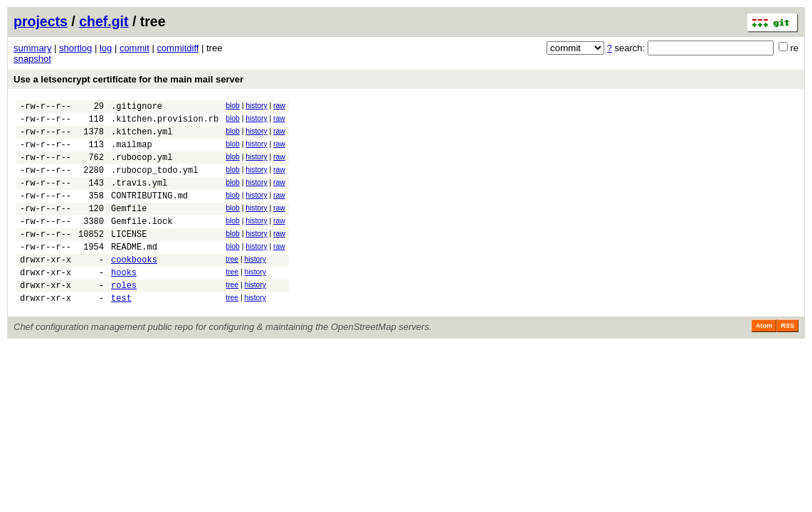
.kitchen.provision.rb (165, 123)
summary (32, 48)
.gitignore (137, 108)
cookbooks (134, 287)
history (256, 106)
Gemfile (129, 227)
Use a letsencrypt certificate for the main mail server (128, 79)
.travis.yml (139, 197)
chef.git (104, 21)
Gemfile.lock (142, 242)
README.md (134, 272)
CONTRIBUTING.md (149, 212)
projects (41, 21)
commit (135, 48)
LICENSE (129, 257)
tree (232, 285)
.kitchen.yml (142, 138)
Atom (764, 360)
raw (279, 106)
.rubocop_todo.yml (154, 182)
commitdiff (178, 48)
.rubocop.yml (142, 167)
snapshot (32, 59)
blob (233, 106)
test (121, 332)
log (106, 48)
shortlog (75, 48)
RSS (787, 360)
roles (124, 317)
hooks (124, 302)
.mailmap (132, 153)
